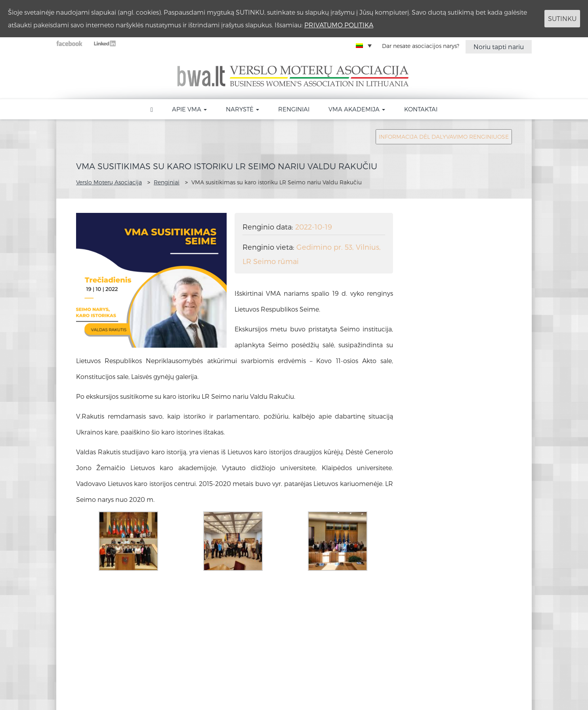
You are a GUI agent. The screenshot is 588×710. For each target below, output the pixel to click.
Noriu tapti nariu (499, 47)
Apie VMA (189, 109)
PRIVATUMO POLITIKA (339, 25)
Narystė (242, 109)
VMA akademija (357, 109)
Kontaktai (421, 109)
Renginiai (294, 109)
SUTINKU (562, 18)
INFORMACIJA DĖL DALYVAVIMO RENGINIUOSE (444, 137)
